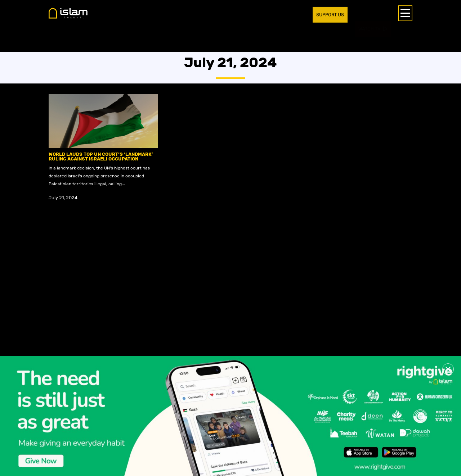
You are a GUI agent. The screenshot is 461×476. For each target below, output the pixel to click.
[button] (448, 369)
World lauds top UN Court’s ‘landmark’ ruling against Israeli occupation (101, 157)
